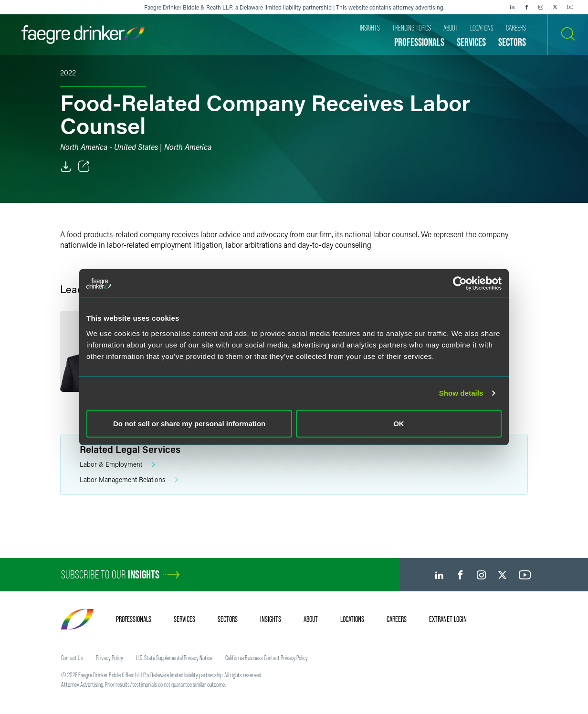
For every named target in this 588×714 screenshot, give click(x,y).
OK (399, 423)
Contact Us (72, 658)
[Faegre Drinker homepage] (83, 35)
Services (184, 619)
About (311, 619)
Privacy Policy (110, 658)
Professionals (134, 619)
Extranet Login (448, 619)
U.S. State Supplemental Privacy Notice (174, 658)
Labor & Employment (117, 465)
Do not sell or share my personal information (189, 423)
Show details (461, 393)
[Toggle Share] (84, 167)
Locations (352, 619)
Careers (397, 619)
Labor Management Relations (129, 480)
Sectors (228, 619)
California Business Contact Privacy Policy (267, 658)
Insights (271, 619)
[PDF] (66, 167)
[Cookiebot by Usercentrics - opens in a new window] (460, 283)
